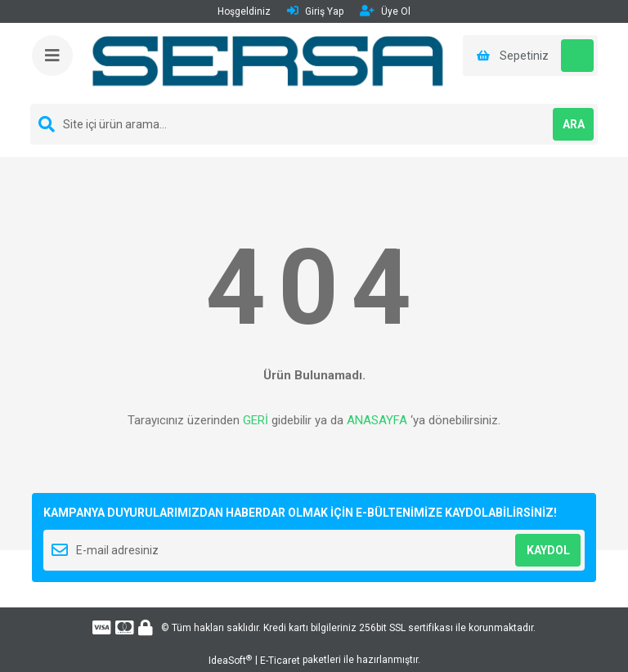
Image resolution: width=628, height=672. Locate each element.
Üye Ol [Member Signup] (385, 11)
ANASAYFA (377, 420)
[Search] (314, 124)
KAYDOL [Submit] (548, 550)
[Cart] (530, 56)
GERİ (256, 420)
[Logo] (269, 63)
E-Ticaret (280, 661)
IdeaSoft (230, 661)
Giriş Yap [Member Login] (315, 11)
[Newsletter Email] (314, 550)
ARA (574, 124)
